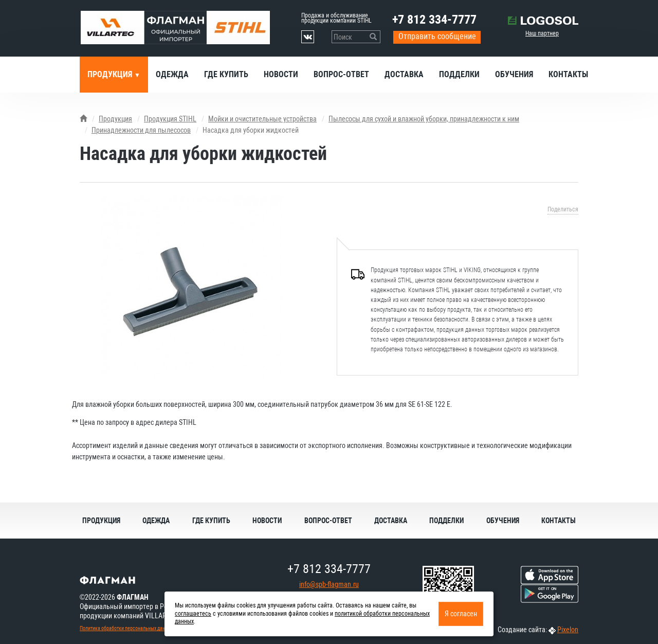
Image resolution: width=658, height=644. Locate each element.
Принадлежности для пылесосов (141, 130)
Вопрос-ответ (341, 74)
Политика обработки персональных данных (126, 628)
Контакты (568, 74)
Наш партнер (542, 33)
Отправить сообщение (437, 36)
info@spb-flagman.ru (329, 584)
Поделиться (563, 209)
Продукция (111, 74)
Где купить (226, 74)
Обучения (514, 74)
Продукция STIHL (170, 119)
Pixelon (568, 630)
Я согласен (461, 614)
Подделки (459, 74)
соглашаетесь (193, 614)
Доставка (404, 74)
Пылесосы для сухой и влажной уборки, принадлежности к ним (424, 119)
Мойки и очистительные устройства (262, 119)
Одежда (172, 74)
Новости (281, 74)
